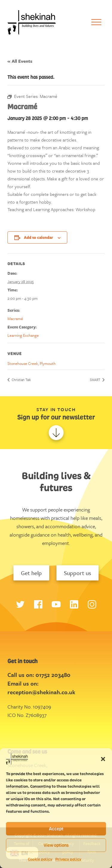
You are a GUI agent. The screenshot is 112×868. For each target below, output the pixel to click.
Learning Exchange (23, 335)
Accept (56, 829)
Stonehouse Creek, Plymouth (32, 363)
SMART (96, 380)
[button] (103, 759)
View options (56, 845)
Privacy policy (68, 859)
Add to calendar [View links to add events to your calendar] (39, 237)
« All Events (20, 61)
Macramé (15, 319)
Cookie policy (40, 859)
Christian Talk (21, 380)
